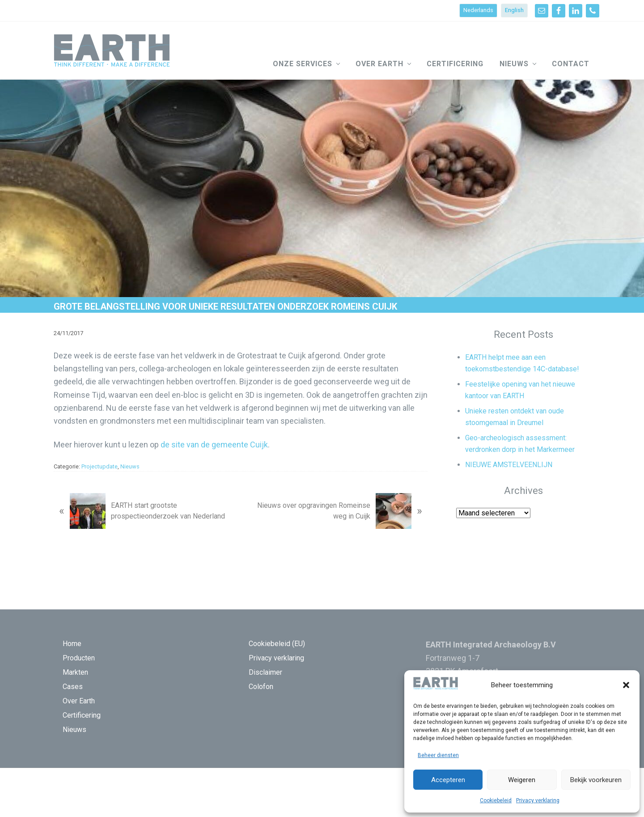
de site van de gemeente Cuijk (214, 445)
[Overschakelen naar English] (514, 11)
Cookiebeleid (496, 800)
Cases (73, 687)
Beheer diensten (438, 755)
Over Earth (79, 701)
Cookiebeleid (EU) (277, 644)
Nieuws (130, 466)
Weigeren (522, 780)
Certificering (82, 715)
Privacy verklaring (538, 800)
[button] (626, 685)
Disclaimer (265, 672)
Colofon (261, 687)
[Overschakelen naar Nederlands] (478, 11)
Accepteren (448, 780)
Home (72, 644)
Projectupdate (100, 466)
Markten (75, 672)
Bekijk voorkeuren (596, 780)
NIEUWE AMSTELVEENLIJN (509, 465)
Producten (79, 658)
